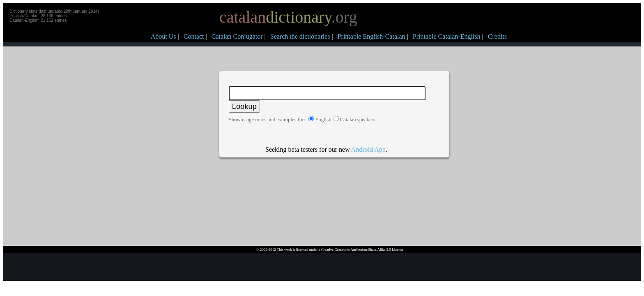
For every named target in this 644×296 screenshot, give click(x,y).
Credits (497, 36)
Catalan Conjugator (237, 36)
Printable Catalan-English (447, 36)
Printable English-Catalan (371, 36)
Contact (194, 36)
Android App (368, 149)
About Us (163, 36)
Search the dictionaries (300, 36)
